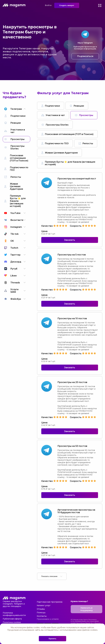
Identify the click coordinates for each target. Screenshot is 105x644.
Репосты (86, 143)
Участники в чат (53, 115)
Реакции (77, 106)
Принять (52, 639)
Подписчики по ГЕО (55, 143)
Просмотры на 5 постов (72, 255)
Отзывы (41, 609)
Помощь (41, 613)
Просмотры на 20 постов (72, 382)
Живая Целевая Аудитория (59, 153)
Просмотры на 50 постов (72, 446)
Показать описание (52, 576)
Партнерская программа (50, 602)
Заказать (70, 240)
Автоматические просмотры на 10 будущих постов (76, 511)
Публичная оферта (12, 619)
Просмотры (84, 115)
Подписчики (51, 106)
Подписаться (85, 56)
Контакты (42, 616)
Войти (48, 5)
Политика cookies (12, 622)
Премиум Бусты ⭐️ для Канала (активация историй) (68, 163)
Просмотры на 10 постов (72, 318)
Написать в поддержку (87, 609)
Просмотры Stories (55, 125)
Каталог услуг (44, 605)
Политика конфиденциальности (14, 614)
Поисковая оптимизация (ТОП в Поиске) (67, 134)
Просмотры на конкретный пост (77, 179)
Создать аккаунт (67, 5)
